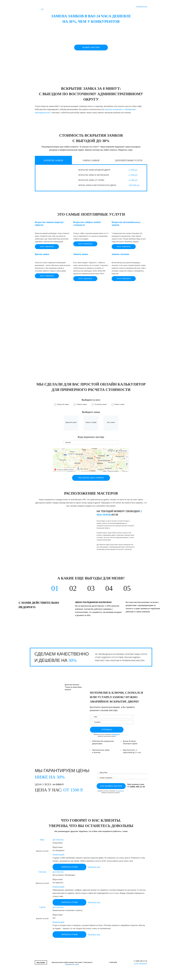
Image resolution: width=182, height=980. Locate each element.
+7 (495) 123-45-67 (140, 4)
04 (109, 588)
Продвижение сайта (72, 964)
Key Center (40, 6)
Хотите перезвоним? (141, 963)
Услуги (74, 6)
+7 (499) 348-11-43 (140, 961)
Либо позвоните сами (136, 786)
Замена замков (91, 160)
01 (55, 588)
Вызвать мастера (91, 47)
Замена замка (82, 404)
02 (73, 588)
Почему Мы (65, 6)
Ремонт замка (119, 404)
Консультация (94, 6)
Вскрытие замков (53, 160)
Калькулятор (83, 6)
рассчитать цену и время (91, 478)
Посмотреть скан (94, 867)
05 (127, 588)
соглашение (115, 734)
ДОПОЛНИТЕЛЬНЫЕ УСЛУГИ (129, 160)
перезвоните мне (142, 6)
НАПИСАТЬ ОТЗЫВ (69, 867)
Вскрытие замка (63, 404)
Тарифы (118, 6)
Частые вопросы (107, 6)
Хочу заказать (47, 247)
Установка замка (101, 404)
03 (91, 588)
